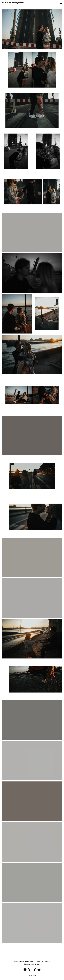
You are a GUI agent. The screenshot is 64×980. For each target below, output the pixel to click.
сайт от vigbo (32, 975)
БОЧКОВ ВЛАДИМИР (13, 3)
